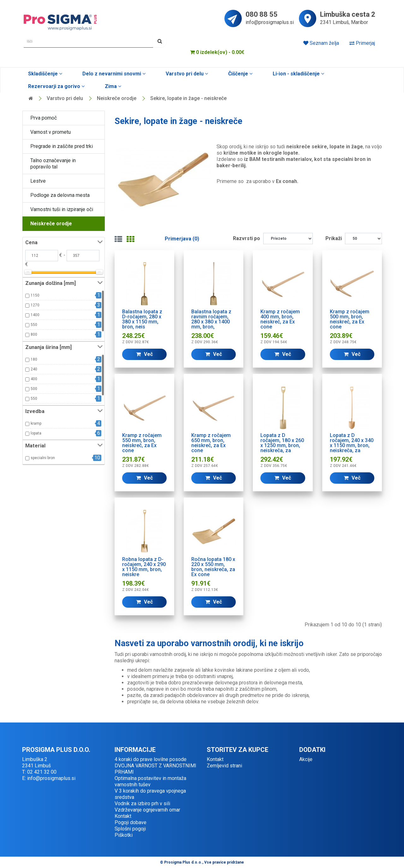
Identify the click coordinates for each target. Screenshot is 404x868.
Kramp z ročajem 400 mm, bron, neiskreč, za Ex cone (280, 319)
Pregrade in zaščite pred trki (62, 146)
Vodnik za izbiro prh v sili (142, 803)
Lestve (38, 181)
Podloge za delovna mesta (60, 195)
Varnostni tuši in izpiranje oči (62, 209)
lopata (36, 433)
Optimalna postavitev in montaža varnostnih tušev (150, 781)
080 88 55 (261, 15)
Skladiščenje (45, 74)
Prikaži (334, 238)
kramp (36, 423)
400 (34, 379)
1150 (35, 295)
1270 (35, 305)
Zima (112, 86)
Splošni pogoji (130, 829)
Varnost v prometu (50, 132)
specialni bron (43, 458)
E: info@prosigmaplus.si (49, 778)
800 (34, 334)
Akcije (306, 759)
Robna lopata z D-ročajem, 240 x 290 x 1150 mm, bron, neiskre (144, 567)
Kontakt (123, 816)
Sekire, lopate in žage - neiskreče (188, 98)
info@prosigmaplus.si (270, 22)
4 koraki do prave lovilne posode (151, 759)
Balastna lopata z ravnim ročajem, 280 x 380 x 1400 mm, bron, (211, 319)
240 (34, 369)
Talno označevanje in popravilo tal (53, 164)
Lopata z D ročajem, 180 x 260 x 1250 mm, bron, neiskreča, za (282, 443)
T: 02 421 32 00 (39, 772)
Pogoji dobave (131, 822)
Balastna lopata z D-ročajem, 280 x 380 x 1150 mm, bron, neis (142, 319)
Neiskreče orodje (117, 98)
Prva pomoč (44, 118)
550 (34, 325)
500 (34, 389)
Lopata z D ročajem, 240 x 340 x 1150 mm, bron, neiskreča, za (352, 443)
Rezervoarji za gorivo (56, 86)
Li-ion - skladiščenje (298, 74)
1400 (35, 315)
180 (34, 359)
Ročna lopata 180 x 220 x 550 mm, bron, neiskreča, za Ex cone (213, 567)
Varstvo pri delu (186, 74)
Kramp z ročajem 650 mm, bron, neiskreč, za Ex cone (211, 443)
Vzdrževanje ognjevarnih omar (147, 810)
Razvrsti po (247, 238)
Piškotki (124, 835)
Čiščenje (240, 74)
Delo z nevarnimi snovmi (113, 74)
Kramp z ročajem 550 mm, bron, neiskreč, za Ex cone (142, 443)
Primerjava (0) (182, 239)
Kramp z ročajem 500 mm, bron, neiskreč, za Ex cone (350, 319)
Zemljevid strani (224, 766)
